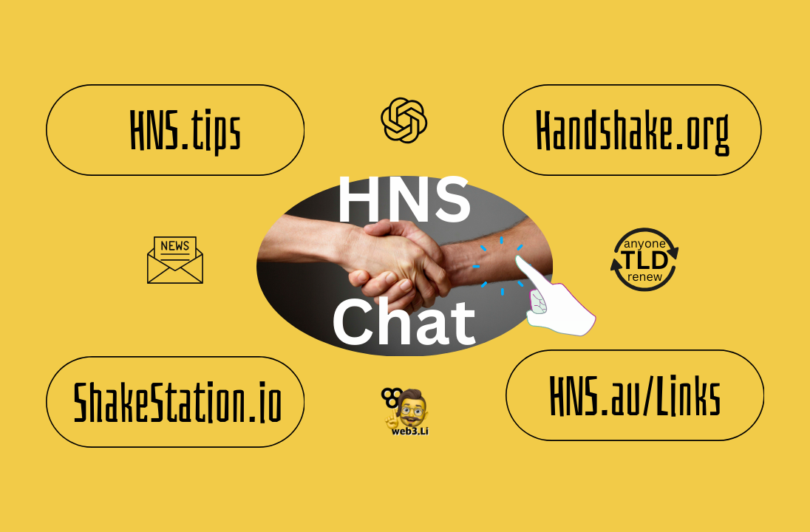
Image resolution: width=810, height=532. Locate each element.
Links (688, 395)
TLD (644, 260)
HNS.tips (185, 129)
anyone (645, 243)
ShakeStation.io (178, 402)
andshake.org (641, 129)
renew (645, 276)
